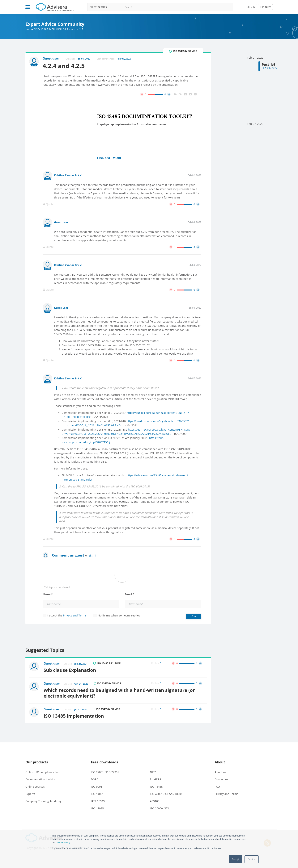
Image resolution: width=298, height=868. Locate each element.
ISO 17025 (97, 808)
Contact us (221, 779)
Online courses (35, 787)
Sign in (93, 555)
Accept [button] (235, 859)
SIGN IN (251, 7)
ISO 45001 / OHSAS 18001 (166, 794)
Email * (130, 594)
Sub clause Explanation (70, 670)
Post (194, 616)
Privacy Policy (63, 843)
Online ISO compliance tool (43, 772)
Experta (30, 794)
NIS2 (153, 772)
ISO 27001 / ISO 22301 (105, 772)
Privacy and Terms (75, 615)
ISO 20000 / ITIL (160, 808)
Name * (48, 594)
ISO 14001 (97, 794)
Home (29, 29)
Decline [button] (252, 859)
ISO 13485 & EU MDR (49, 29)
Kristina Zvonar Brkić (68, 175)
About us (220, 772)
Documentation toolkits (40, 779)
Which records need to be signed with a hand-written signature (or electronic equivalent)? (119, 693)
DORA (95, 779)
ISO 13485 (156, 787)
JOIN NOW (265, 7)
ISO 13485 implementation (74, 716)
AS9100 (155, 801)
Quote (48, 204)
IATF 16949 (98, 801)
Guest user (61, 222)
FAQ (217, 787)
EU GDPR (156, 779)
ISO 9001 (97, 787)
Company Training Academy (43, 801)
